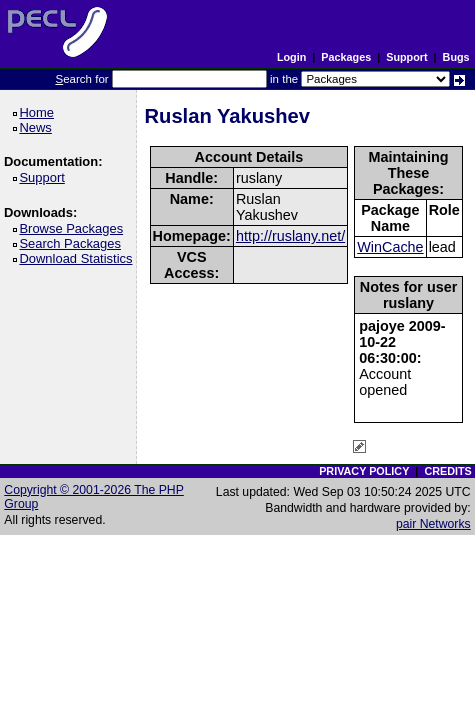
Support (406, 57)
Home (39, 112)
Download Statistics (79, 258)
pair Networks (433, 524)
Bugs (456, 57)
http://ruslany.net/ (290, 236)
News (38, 127)
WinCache (390, 247)
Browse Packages (74, 228)
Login (291, 57)
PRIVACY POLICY (364, 471)
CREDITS (447, 471)
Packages (346, 57)
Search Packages (73, 243)
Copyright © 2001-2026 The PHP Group (94, 497)
